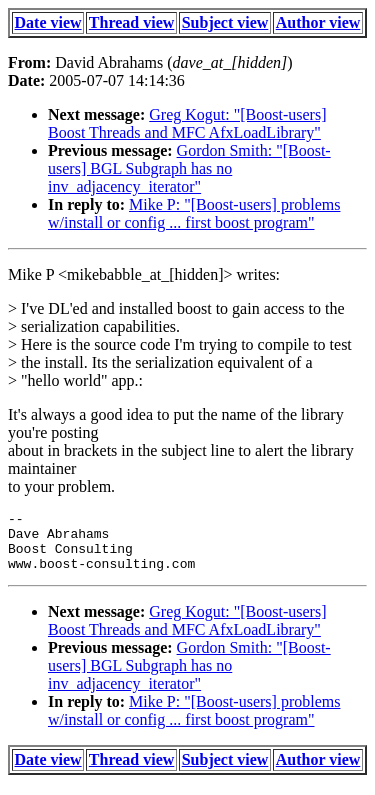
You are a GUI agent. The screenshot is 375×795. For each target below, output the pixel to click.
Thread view (131, 22)
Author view (318, 22)
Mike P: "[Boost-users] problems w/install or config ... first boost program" (194, 213)
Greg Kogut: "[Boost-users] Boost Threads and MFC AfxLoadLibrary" (187, 123)
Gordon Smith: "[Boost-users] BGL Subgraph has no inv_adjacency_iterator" (189, 168)
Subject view (225, 22)
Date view (48, 22)
